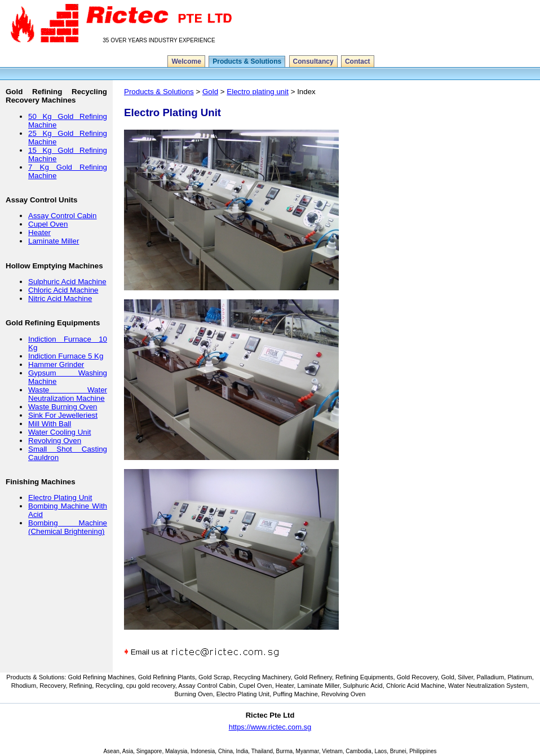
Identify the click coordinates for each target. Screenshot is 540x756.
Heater (39, 233)
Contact (358, 61)
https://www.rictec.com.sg (270, 727)
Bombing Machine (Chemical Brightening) (68, 527)
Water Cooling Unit (59, 432)
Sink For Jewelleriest (63, 415)
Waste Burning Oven (63, 407)
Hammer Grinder (56, 364)
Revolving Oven (55, 441)
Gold (210, 92)
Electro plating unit (258, 92)
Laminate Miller (54, 241)
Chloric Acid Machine (63, 290)
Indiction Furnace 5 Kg (66, 356)
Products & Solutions (247, 61)
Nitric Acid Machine (60, 299)
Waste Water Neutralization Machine (68, 394)
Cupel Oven (48, 224)
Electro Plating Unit (60, 498)
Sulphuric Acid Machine (67, 282)
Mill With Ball (50, 424)
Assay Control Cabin (63, 216)
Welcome (186, 61)
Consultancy (313, 61)
